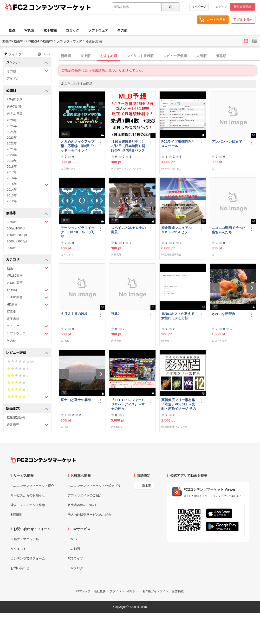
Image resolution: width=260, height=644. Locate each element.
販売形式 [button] (27, 409)
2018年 (12, 166)
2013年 (12, 195)
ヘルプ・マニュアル (25, 539)
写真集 (29, 30)
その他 (122, 30)
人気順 (201, 56)
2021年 (12, 149)
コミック (72, 30)
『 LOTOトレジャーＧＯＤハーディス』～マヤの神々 (128, 404)
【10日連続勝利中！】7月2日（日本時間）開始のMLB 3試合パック (128, 146)
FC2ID (72, 539)
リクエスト (18, 549)
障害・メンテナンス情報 (28, 505)
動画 (12, 30)
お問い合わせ (20, 568)
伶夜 (167, 341)
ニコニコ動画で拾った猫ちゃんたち (228, 230)
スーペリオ (221, 341)
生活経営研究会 (173, 255)
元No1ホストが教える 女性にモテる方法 (179, 316)
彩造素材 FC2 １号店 (176, 427)
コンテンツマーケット (60, 7)
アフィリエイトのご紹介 (85, 495)
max (66, 427)
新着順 (66, 56)
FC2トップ (83, 591)
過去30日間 (15, 114)
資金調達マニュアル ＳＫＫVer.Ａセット (178, 230)
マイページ (199, 7)
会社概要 (100, 591)
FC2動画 (74, 549)
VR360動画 (15, 283)
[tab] (159, 56)
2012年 (12, 201)
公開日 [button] (27, 91)
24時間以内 (15, 99)
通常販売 (28, 425)
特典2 (115, 314)
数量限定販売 (16, 417)
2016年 (12, 178)
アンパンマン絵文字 (227, 142)
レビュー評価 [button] (27, 353)
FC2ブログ (75, 568)
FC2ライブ (75, 558)
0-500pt (28, 222)
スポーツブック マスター (128, 169)
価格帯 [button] (27, 213)
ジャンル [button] (27, 62)
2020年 (12, 155)
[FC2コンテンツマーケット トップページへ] (43, 460)
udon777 (119, 427)
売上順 (85, 56)
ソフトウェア (98, 30)
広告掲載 (178, 591)
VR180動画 (15, 276)
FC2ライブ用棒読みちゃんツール (178, 144)
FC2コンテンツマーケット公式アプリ (94, 486)
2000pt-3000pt (17, 241)
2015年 (28, 184)
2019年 (12, 161)
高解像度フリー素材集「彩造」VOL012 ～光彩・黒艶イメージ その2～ (179, 404)
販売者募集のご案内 (82, 505)
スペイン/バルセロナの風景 (128, 230)
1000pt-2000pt (17, 235)
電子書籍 (50, 30)
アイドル (13, 78)
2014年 (12, 190)
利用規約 (17, 515)
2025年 (12, 126)
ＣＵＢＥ (69, 255)
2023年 (12, 138)
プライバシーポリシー (124, 591)
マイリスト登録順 (140, 56)
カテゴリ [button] (27, 260)
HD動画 (28, 305)
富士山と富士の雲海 (76, 400)
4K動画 (28, 290)
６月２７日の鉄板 (74, 314)
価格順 (221, 56)
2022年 (12, 143)
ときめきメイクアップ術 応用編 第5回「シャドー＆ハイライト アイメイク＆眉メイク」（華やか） (78, 146)
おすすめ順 (109, 56)
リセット (44, 54)
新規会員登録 (242, 7)
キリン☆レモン (173, 169)
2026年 (12, 120)
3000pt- (12, 248)
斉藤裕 (118, 341)
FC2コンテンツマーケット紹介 (32, 486)
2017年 (12, 172)
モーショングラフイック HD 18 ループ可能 (78, 232)
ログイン (221, 7)
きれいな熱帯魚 (223, 314)
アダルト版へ (243, 20)
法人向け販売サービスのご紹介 (90, 515)
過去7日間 (14, 107)
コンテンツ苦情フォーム (28, 558)
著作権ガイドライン (155, 591)
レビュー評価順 (175, 56)
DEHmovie (70, 169)
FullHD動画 (28, 297)
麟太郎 (118, 255)
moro (67, 341)
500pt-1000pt (16, 228)
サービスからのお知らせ (28, 495)
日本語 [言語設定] (146, 486)
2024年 (12, 132)
